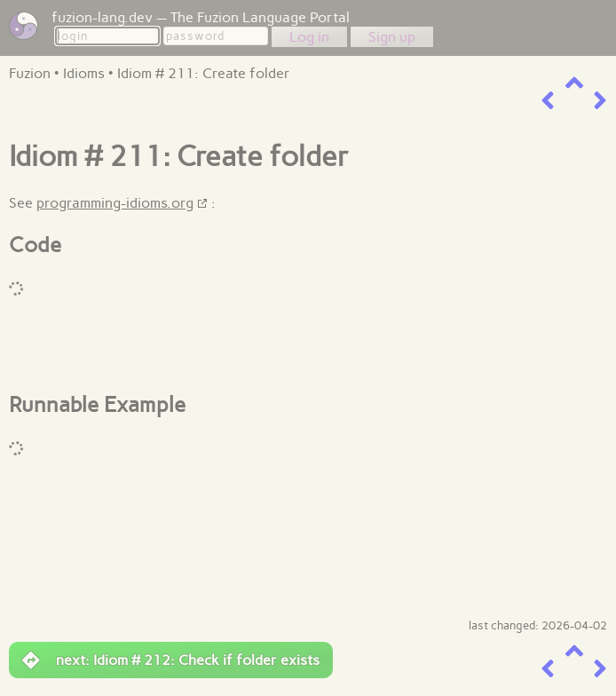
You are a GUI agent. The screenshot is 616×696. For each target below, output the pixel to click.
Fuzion (30, 73)
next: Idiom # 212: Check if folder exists (171, 660)
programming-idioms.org (115, 203)
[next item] (600, 101)
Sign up (392, 37)
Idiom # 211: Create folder (204, 73)
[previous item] (548, 101)
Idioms (84, 73)
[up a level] (574, 83)
